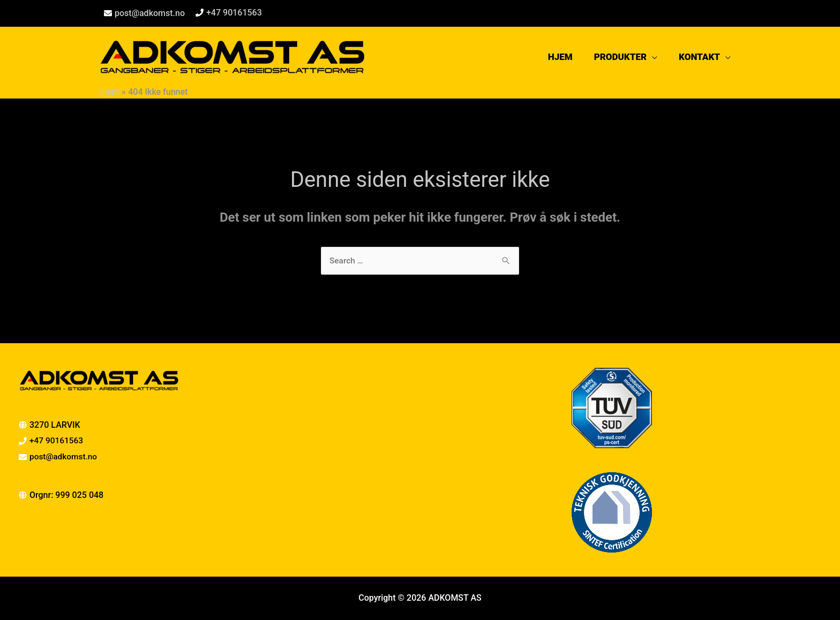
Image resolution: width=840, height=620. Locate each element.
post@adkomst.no (150, 13)
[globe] (61, 496)
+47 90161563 (234, 13)
